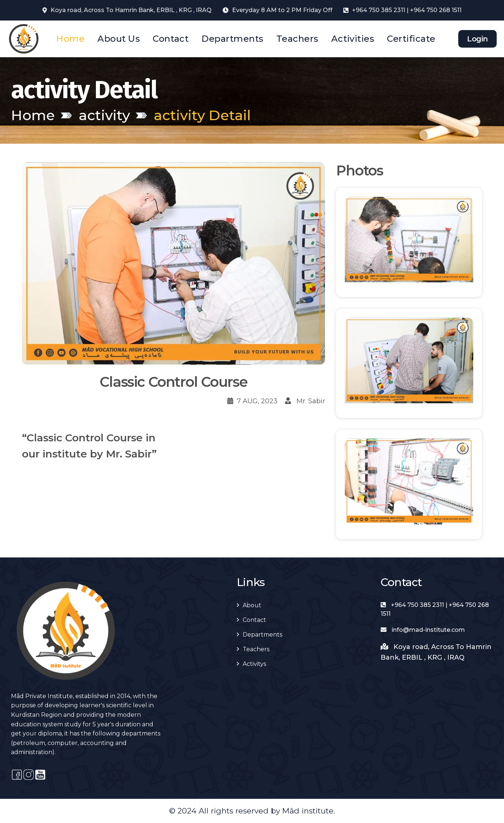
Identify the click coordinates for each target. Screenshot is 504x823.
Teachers (297, 39)
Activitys (254, 664)
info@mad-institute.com (423, 630)
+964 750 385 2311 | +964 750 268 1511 (407, 10)
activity (104, 115)
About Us (119, 39)
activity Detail (202, 115)
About (252, 605)
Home (70, 39)
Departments (232, 39)
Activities (353, 39)
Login (477, 39)
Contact (171, 39)
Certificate (411, 39)
